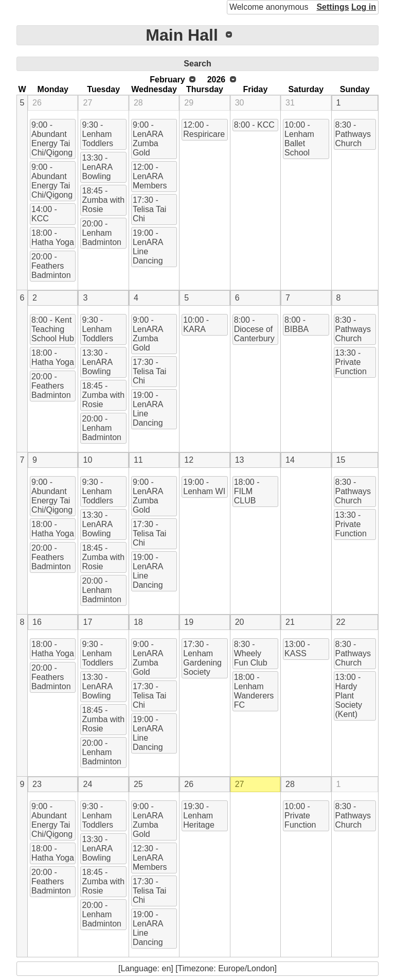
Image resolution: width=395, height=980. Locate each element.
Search (197, 64)
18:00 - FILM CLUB (247, 491)
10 (87, 460)
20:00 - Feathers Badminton (51, 266)
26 (37, 103)
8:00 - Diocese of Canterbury (254, 329)
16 (37, 622)
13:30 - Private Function (351, 362)
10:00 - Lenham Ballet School (299, 139)
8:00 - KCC (254, 125)
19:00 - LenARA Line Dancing (148, 247)
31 (290, 103)
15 (341, 460)
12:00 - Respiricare (204, 129)
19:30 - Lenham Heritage (199, 816)
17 (87, 622)
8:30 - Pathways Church (353, 134)
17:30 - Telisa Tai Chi (150, 209)
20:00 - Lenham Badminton (102, 233)
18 (138, 622)
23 (37, 784)
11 (138, 460)
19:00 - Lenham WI (204, 487)
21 (290, 622)
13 (240, 460)
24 (87, 784)
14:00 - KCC (44, 214)
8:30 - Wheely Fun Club (251, 653)
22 (341, 622)
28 (138, 103)
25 (138, 784)
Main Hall (182, 35)
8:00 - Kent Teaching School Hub (53, 329)
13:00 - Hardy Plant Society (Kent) (349, 696)
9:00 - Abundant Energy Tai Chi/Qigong (52, 139)
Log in (364, 7)
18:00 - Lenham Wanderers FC (254, 691)
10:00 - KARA (196, 325)
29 (189, 103)
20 (240, 622)
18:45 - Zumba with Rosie (103, 200)
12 (189, 460)
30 (240, 103)
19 (189, 622)
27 (87, 103)
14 (290, 460)
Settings (333, 7)
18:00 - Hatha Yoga (53, 238)
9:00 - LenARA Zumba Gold (148, 139)
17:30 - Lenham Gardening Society (202, 658)
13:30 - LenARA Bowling (97, 167)
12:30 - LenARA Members (150, 858)
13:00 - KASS (297, 649)
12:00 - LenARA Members (150, 176)
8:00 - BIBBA (297, 325)
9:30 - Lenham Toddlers (97, 134)
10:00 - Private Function (300, 816)
